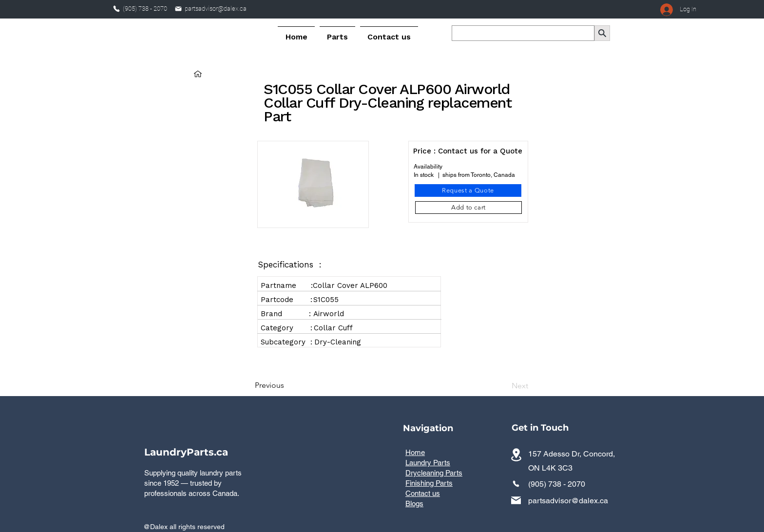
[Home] (198, 74)
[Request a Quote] (468, 190)
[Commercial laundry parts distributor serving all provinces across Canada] (516, 455)
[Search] (602, 33)
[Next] (504, 386)
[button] (337, 33)
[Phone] (116, 9)
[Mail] (178, 9)
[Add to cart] (468, 208)
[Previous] (287, 385)
